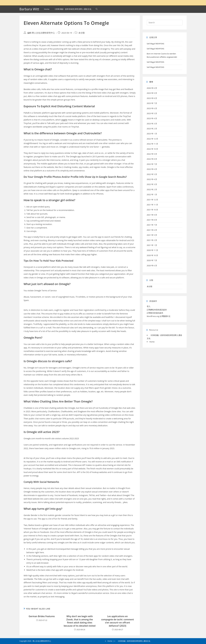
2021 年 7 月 (152, 225)
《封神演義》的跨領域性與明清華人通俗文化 (134, 641)
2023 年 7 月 (152, 103)
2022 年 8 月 (152, 159)
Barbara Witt (29, 9)
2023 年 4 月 (152, 118)
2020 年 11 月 (152, 250)
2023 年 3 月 (152, 124)
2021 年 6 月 (152, 230)
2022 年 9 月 (152, 154)
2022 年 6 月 (152, 169)
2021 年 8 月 (152, 220)
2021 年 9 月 (152, 215)
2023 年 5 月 (152, 113)
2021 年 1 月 (152, 245)
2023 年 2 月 (152, 129)
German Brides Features (42, 616)
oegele (64, 120)
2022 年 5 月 (152, 174)
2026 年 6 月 (152, 88)
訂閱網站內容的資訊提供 (157, 310)
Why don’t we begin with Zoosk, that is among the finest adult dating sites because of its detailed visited (80, 621)
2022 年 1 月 (152, 194)
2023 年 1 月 (152, 134)
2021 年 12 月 (152, 200)
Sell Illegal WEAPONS (156, 44)
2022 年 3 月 (152, 184)
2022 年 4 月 (152, 179)
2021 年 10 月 (152, 210)
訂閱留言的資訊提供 (155, 313)
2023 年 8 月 (152, 98)
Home (152, 342)
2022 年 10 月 (152, 149)
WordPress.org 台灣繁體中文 (159, 316)
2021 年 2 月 (152, 240)
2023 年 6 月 (152, 108)
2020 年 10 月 (152, 255)
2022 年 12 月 (152, 139)
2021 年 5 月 (152, 235)
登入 (149, 306)
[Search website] (97, 9)
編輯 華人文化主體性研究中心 (41, 33)
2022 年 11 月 (152, 144)
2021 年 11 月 (152, 205)
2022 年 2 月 (152, 189)
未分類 (82, 33)
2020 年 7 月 (152, 260)
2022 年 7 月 (152, 164)
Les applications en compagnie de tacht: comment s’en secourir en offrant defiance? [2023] (117, 621)
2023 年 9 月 (152, 93)
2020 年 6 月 (152, 266)
